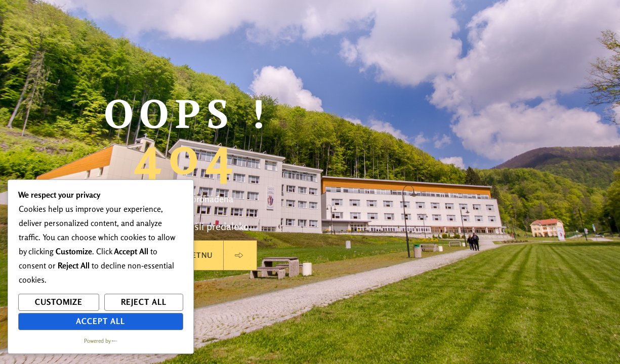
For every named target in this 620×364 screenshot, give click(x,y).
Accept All (100, 321)
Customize (59, 302)
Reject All (144, 302)
